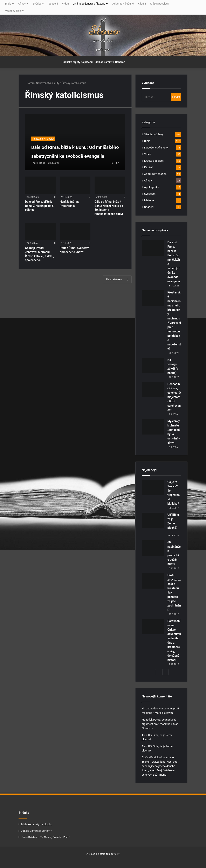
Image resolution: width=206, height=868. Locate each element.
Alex (144, 735)
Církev (22, 4)
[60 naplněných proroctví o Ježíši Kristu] (153, 548)
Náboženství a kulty (48, 83)
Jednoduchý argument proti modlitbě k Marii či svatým (160, 724)
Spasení (53, 4)
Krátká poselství (159, 4)
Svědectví (39, 4)
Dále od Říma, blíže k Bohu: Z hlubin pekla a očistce (39, 206)
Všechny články (14, 11)
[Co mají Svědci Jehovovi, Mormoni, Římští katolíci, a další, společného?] (40, 232)
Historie (149, 200)
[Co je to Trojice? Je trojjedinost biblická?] (153, 488)
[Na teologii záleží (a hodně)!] (153, 366)
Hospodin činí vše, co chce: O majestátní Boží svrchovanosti (174, 397)
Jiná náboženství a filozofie (89, 4)
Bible (8, 4)
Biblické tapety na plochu (77, 62)
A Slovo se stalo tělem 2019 (103, 854)
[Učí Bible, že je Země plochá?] (153, 520)
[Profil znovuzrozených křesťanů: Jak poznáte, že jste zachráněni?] (153, 581)
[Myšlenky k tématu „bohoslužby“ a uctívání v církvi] (153, 427)
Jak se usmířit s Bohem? (110, 62)
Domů (29, 83)
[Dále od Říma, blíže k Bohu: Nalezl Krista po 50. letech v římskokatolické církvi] (110, 185)
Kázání (142, 4)
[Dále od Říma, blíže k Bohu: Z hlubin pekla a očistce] (40, 185)
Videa (65, 4)
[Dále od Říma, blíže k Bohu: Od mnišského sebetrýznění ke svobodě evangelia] (75, 142)
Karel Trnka (39, 163)
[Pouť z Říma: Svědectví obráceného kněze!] (75, 232)
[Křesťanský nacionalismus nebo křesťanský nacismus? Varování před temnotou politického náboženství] (153, 298)
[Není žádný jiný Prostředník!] (75, 185)
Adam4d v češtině (123, 4)
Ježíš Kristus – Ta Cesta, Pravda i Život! (46, 837)
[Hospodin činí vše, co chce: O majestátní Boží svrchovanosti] (153, 390)
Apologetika (152, 187)
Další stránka (117, 279)
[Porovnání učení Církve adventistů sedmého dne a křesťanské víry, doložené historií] (153, 627)
